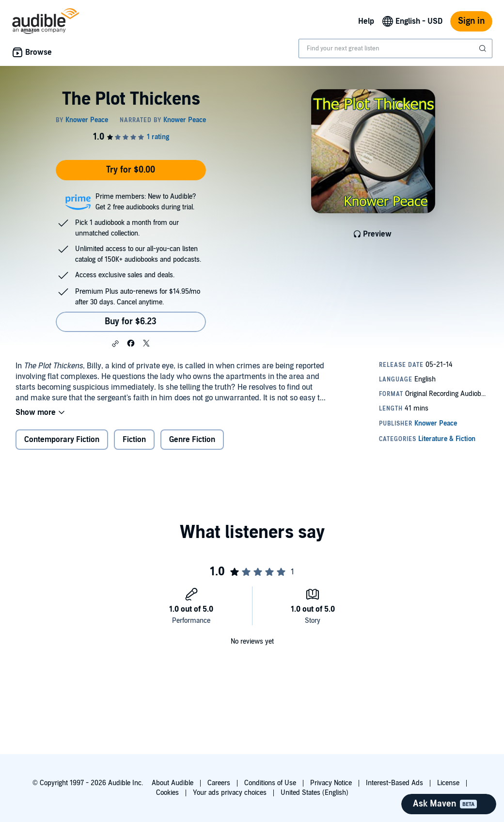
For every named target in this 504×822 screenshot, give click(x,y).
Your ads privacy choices (230, 793)
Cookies (167, 793)
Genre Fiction (192, 440)
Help (366, 21)
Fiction (134, 440)
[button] (115, 344)
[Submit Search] (484, 48)
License (448, 783)
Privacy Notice (331, 783)
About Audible (173, 783)
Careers (219, 783)
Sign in (471, 21)
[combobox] (395, 48)
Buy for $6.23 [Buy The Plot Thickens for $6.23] (131, 322)
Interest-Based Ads (394, 783)
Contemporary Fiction (62, 440)
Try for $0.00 (131, 170)
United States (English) (315, 793)
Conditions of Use (270, 783)
